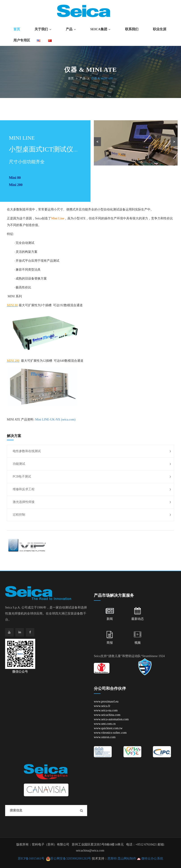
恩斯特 (112, 859)
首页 (17, 29)
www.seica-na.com (106, 710)
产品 (69, 29)
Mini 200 (16, 185)
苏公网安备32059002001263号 (71, 859)
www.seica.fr (102, 706)
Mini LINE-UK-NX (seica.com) (55, 420)
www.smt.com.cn (105, 724)
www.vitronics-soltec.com (110, 733)
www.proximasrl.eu (106, 702)
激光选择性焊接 (24, 502)
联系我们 (132, 29)
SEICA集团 (99, 29)
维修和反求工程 (24, 489)
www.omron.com (105, 737)
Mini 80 (15, 178)
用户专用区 (22, 40)
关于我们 (41, 29)
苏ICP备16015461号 (31, 859)
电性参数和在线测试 (27, 451)
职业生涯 (160, 29)
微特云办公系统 (150, 859)
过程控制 (19, 515)
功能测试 (19, 464)
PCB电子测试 (22, 477)
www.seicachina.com (107, 715)
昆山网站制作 (127, 859)
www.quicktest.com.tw (108, 728)
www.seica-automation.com (111, 719)
